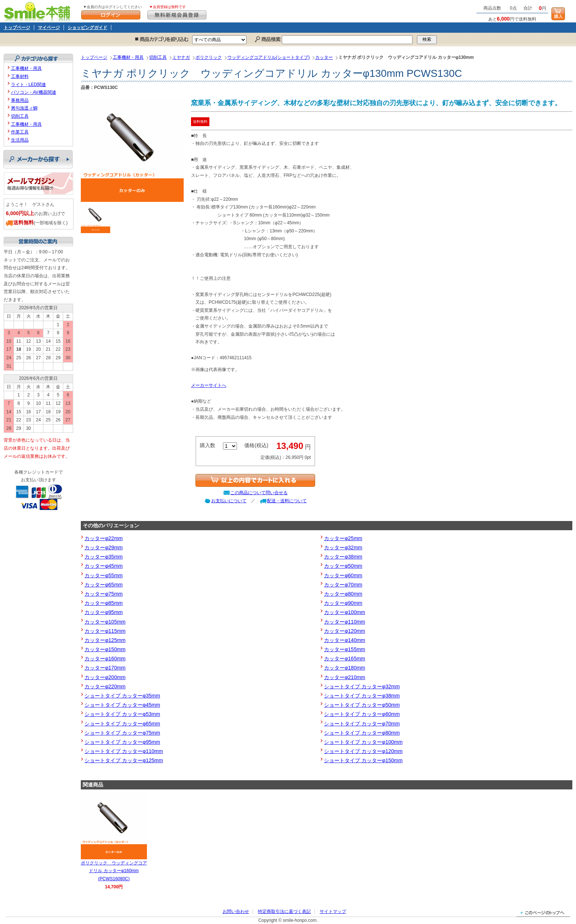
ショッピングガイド (87, 28)
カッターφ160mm (105, 659)
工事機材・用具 (128, 57)
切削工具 (158, 57)
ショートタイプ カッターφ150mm (363, 760)
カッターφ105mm (105, 622)
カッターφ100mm (345, 612)
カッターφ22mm (104, 538)
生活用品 (20, 140)
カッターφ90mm (343, 603)
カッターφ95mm (104, 612)
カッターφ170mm (105, 668)
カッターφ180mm (345, 668)
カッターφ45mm (104, 566)
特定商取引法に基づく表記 (284, 911)
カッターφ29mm (104, 547)
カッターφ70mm (343, 585)
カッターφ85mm (104, 603)
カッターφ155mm (345, 649)
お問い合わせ (236, 911)
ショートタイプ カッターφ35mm (122, 696)
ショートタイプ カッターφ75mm (122, 733)
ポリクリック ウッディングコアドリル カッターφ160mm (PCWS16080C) (114, 871)
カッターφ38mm (343, 557)
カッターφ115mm (105, 631)
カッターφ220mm (105, 686)
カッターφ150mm (105, 649)
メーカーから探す (38, 159)
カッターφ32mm (343, 547)
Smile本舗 (39, 11)
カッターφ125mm (105, 640)
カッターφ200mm (105, 677)
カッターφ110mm (345, 622)
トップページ (17, 28)
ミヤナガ (181, 57)
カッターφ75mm (104, 594)
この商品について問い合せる (259, 493)
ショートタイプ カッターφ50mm (362, 705)
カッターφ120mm (345, 631)
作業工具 (20, 132)
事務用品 (20, 100)
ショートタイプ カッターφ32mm (362, 686)
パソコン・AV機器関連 (34, 92)
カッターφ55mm (104, 575)
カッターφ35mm (104, 557)
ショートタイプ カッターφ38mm (362, 696)
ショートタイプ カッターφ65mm (122, 724)
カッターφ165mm (345, 659)
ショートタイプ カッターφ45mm (122, 705)
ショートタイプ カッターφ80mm (362, 733)
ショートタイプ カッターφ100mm (363, 742)
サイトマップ (333, 911)
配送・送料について (287, 501)
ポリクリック (209, 57)
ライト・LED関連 (28, 85)
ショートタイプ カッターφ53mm (122, 714)
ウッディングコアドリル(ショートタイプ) (269, 57)
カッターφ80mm (343, 594)
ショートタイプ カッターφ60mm (362, 714)
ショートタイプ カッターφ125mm (124, 760)
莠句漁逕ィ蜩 (24, 108)
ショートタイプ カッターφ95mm (122, 742)
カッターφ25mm (343, 538)
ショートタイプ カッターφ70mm (362, 724)
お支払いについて (229, 501)
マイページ (49, 28)
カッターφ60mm (343, 575)
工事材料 (20, 76)
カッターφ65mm (104, 585)
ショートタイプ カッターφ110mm (124, 751)
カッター (324, 57)
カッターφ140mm (345, 640)
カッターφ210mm (345, 677)
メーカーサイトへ (209, 385)
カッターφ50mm (343, 566)
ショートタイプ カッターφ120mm (363, 751)
